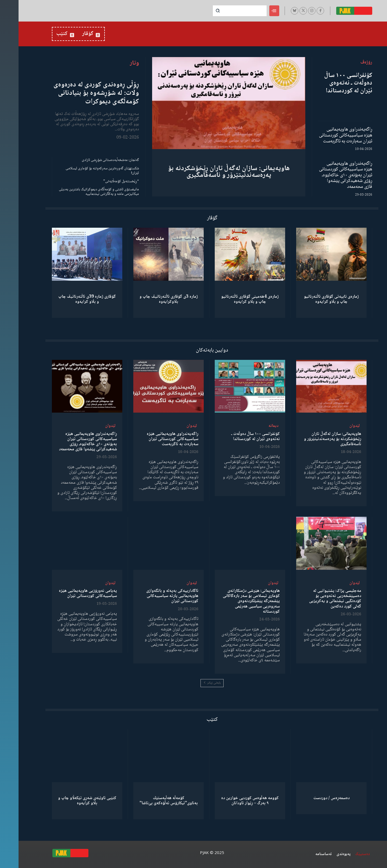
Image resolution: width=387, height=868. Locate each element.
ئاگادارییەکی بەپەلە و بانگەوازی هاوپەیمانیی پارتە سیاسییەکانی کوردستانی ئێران (154, 596)
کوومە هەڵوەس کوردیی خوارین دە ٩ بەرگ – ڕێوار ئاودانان (231, 801)
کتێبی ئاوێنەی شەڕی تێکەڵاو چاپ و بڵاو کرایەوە (69, 801)
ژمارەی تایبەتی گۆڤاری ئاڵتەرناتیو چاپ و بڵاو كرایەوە (313, 299)
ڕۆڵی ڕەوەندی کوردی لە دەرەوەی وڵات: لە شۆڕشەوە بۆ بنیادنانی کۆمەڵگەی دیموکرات (78, 93)
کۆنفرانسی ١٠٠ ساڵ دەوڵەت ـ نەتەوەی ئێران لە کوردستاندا (330, 83)
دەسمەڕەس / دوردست (313, 798)
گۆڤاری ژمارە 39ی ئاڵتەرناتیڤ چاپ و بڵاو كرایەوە (69, 299)
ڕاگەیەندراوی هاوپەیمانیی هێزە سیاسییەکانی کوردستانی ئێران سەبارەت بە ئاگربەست (327, 135)
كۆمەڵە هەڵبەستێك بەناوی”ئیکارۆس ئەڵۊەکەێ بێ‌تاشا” (150, 801)
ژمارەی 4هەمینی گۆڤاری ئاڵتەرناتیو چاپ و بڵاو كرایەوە (231, 299)
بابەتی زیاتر (193, 683)
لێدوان (336, 426)
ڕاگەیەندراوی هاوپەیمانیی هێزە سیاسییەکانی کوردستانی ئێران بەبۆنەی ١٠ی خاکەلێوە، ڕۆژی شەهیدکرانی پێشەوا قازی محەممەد (327, 175)
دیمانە (255, 426)
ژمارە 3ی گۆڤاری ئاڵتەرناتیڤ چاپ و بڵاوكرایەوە (150, 299)
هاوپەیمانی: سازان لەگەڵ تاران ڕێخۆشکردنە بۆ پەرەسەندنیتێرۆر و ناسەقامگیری (210, 172)
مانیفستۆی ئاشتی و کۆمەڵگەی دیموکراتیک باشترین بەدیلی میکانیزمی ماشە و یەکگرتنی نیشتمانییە (80, 192)
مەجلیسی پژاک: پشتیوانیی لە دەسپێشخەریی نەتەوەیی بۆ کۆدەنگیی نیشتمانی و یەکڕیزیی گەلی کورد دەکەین (317, 599)
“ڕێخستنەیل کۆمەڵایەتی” (103, 181)
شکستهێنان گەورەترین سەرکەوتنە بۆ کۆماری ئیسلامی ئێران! (84, 171)
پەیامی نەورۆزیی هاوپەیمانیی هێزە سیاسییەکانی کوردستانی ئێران (69, 593)
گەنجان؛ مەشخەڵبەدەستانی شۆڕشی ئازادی (92, 160)
